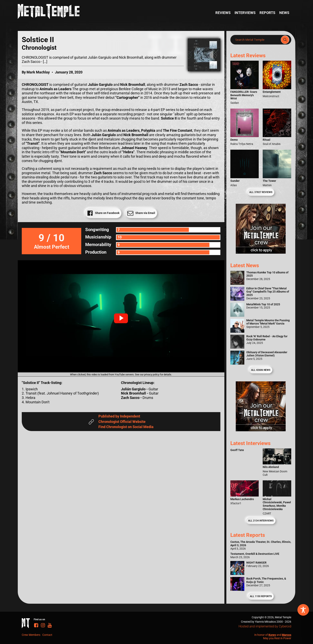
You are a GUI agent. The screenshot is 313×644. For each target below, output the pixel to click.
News (284, 13)
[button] (121, 318)
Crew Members (31, 635)
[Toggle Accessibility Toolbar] (303, 610)
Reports (267, 13)
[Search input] (257, 40)
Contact (47, 635)
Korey (272, 635)
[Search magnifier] (285, 40)
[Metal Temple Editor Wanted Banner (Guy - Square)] (261, 430)
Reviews (223, 13)
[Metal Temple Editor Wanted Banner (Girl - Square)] (261, 252)
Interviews (245, 13)
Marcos (287, 635)
